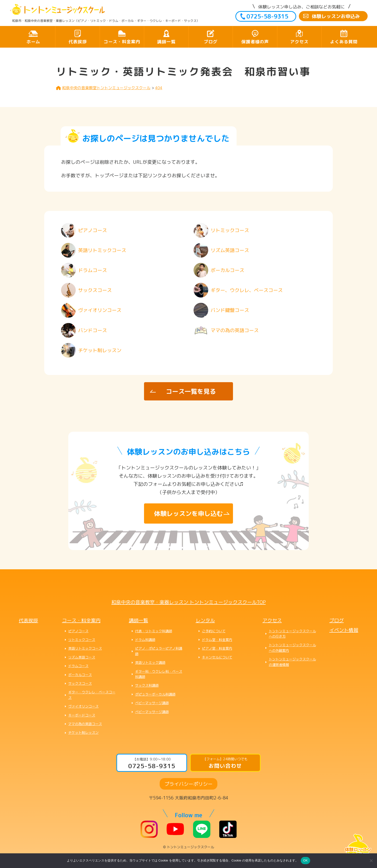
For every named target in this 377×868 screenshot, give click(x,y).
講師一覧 (166, 42)
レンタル (205, 620)
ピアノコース (78, 631)
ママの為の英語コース (85, 724)
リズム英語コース (82, 657)
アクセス (299, 42)
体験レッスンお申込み (336, 16)
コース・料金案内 (122, 42)
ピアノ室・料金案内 (217, 648)
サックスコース (80, 683)
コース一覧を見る (191, 391)
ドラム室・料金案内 (217, 640)
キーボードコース (82, 715)
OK (305, 860)
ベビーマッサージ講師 (152, 703)
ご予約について (214, 631)
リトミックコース (82, 640)
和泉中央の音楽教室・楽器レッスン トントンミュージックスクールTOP (188, 602)
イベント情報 (344, 630)
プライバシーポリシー (188, 784)
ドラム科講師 (145, 640)
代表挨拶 (78, 42)
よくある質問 (344, 42)
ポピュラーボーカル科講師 (155, 694)
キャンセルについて (217, 657)
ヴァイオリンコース (83, 706)
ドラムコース (78, 666)
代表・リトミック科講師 (154, 631)
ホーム (33, 42)
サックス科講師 (147, 685)
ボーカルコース (80, 675)
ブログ (211, 42)
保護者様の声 (255, 42)
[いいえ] (371, 861)
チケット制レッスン (83, 732)
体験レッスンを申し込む (188, 513)
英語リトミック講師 (150, 662)
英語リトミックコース (85, 648)
